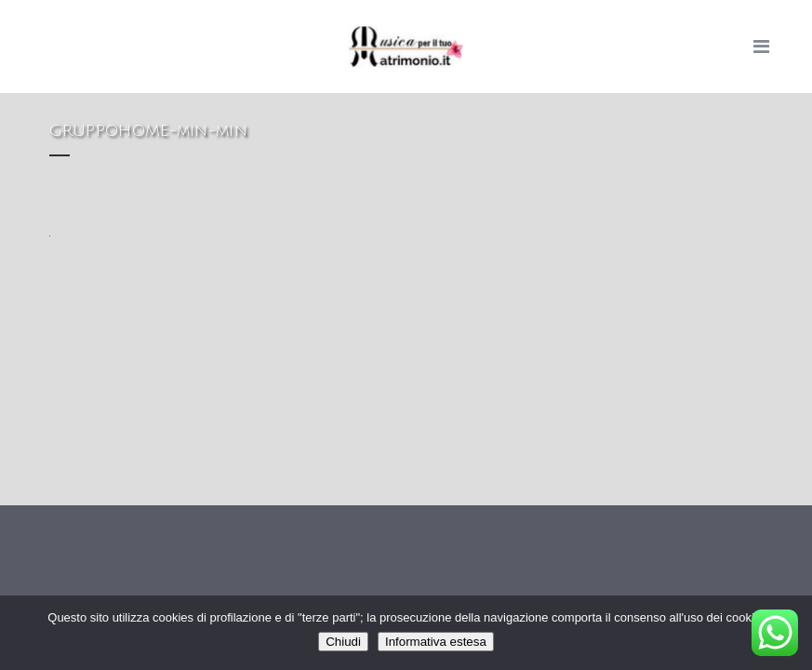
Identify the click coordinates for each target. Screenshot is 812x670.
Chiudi (343, 642)
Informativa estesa (436, 642)
